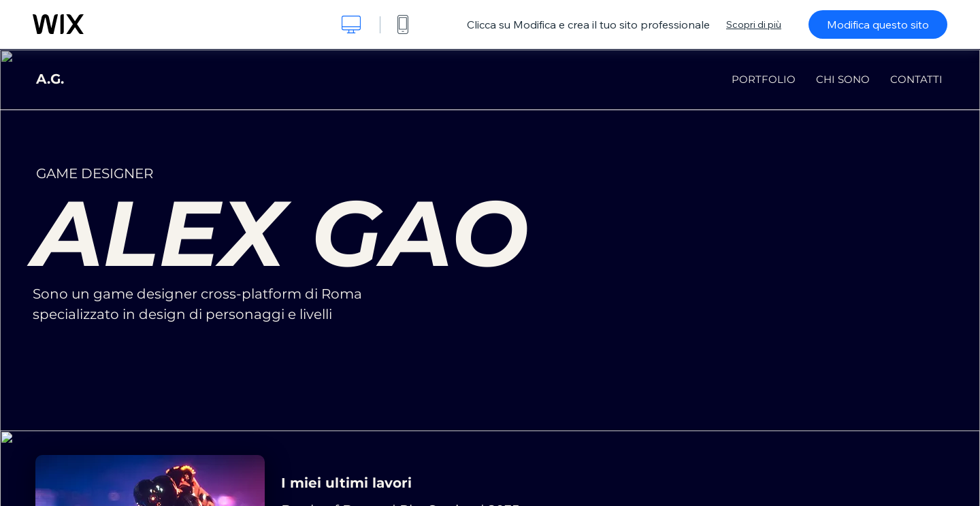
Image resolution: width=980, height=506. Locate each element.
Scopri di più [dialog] (754, 24)
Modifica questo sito (878, 24)
